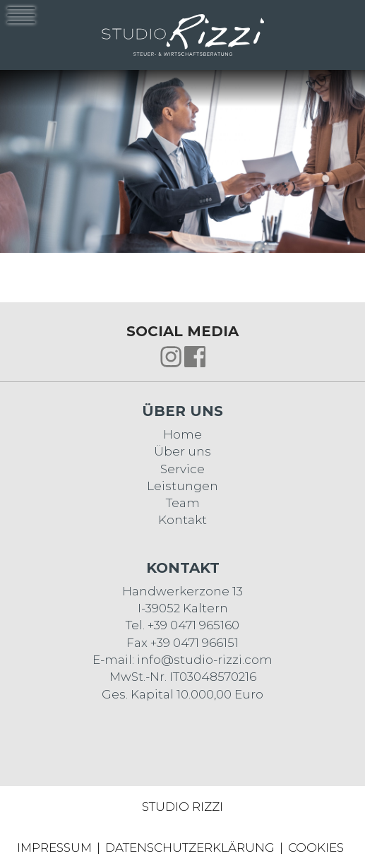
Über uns (182, 451)
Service (182, 469)
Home (182, 434)
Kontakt (182, 520)
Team (183, 503)
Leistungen (182, 486)
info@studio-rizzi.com (205, 660)
